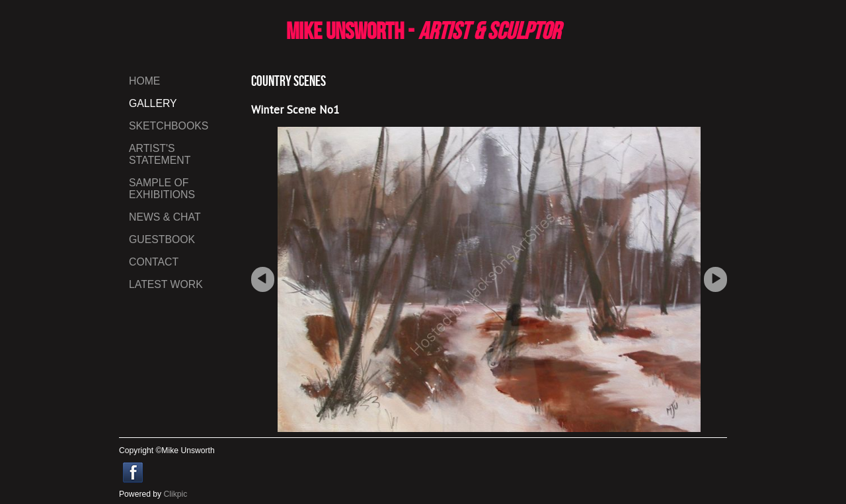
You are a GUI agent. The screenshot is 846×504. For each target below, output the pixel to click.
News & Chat (165, 217)
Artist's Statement (160, 154)
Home (144, 81)
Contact (154, 262)
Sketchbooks (169, 126)
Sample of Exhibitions (162, 189)
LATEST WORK (166, 284)
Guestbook (162, 239)
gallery (153, 103)
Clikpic (176, 494)
